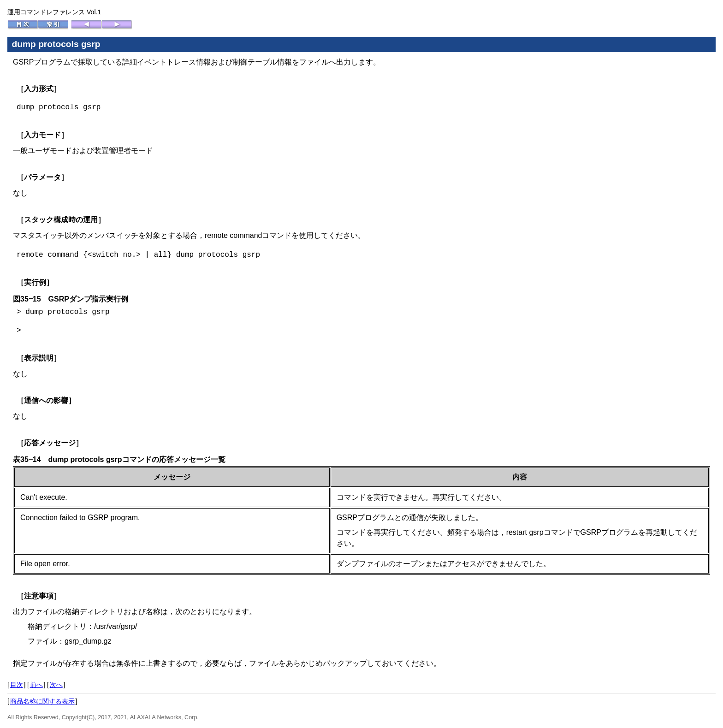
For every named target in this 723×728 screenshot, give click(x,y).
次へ (56, 685)
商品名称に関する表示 (42, 701)
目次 (17, 685)
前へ (36, 685)
